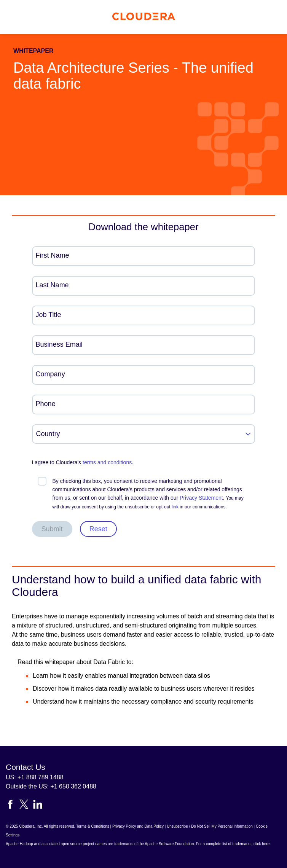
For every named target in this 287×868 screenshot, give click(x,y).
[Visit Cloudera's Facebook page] (13, 806)
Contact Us (26, 767)
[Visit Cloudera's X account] (26, 806)
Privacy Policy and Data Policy (138, 826)
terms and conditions (107, 462)
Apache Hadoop (19, 844)
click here (261, 844)
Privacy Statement (201, 498)
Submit (52, 529)
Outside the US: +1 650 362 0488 (51, 786)
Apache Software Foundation (169, 844)
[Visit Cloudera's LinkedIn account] (38, 806)
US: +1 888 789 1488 (35, 777)
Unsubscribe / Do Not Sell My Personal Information (210, 826)
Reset (98, 529)
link (175, 507)
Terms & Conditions (93, 826)
